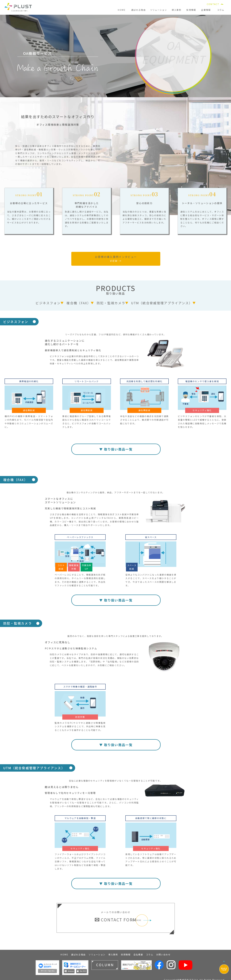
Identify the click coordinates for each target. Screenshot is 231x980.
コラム (221, 10)
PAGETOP (224, 969)
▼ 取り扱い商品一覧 (116, 449)
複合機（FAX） (79, 303)
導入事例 (176, 10)
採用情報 (191, 10)
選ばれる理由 (138, 10)
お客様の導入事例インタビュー (116, 259)
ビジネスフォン (48, 303)
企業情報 (206, 10)
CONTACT (213, 4)
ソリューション (159, 10)
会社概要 (138, 952)
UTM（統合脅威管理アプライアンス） (162, 303)
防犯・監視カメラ (111, 303)
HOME (122, 10)
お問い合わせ (163, 952)
